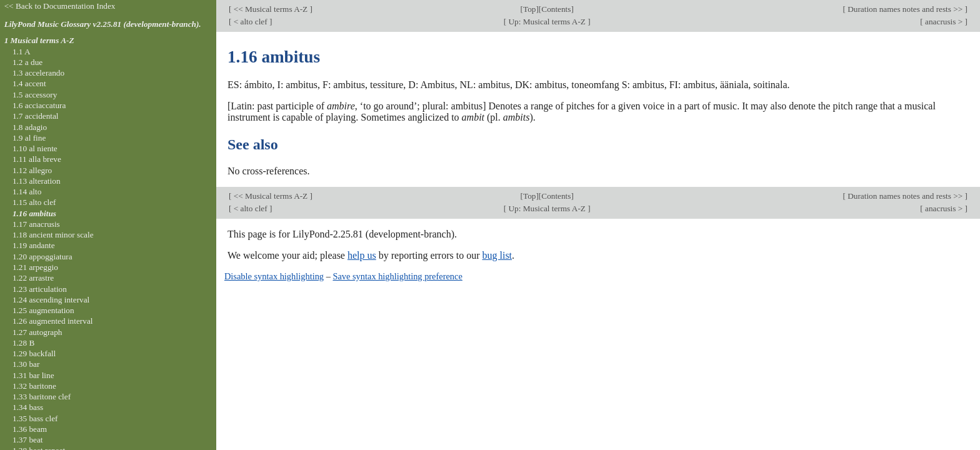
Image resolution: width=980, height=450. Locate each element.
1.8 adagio (30, 127)
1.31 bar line (33, 375)
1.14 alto (27, 192)
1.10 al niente (35, 148)
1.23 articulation (40, 289)
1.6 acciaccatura (39, 105)
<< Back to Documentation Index (60, 6)
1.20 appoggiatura (42, 257)
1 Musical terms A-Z (39, 40)
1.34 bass (28, 407)
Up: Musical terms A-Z (547, 22)
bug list (497, 255)
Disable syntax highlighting (274, 276)
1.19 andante (34, 245)
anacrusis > (944, 22)
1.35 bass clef (35, 418)
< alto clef (250, 22)
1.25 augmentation (43, 310)
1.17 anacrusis (36, 224)
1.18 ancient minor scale (53, 235)
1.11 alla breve (37, 159)
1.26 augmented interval (53, 321)
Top (529, 9)
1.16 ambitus (34, 213)
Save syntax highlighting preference (397, 276)
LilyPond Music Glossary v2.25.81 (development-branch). (103, 24)
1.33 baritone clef (42, 397)
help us (362, 255)
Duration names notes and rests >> (905, 9)
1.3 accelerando (38, 73)
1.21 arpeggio (35, 267)
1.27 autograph (37, 332)
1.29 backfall (34, 353)
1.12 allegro (32, 170)
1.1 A (22, 52)
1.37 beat (28, 440)
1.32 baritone (34, 386)
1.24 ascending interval (51, 300)
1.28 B (23, 343)
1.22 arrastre (33, 278)
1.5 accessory (35, 95)
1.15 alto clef (34, 202)
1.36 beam (30, 429)
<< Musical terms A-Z (270, 9)
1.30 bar (26, 364)
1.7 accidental (36, 116)
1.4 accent (29, 83)
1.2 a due (27, 62)
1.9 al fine (29, 138)
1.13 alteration (37, 181)
